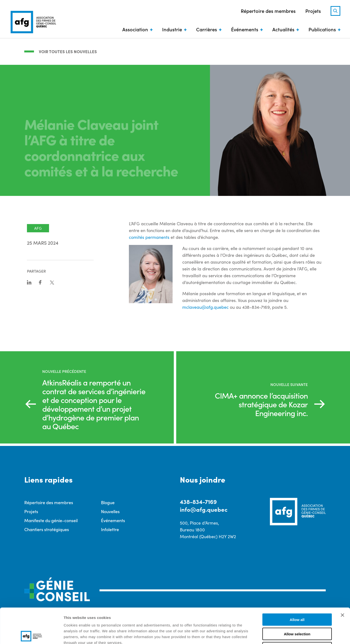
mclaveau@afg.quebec (205, 307)
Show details (255, 634)
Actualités (283, 29)
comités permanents (149, 237)
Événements (245, 29)
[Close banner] (342, 580)
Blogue (108, 502)
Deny (297, 613)
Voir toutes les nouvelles (68, 51)
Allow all (297, 584)
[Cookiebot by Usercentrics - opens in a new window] (31, 635)
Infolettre (110, 529)
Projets (313, 11)
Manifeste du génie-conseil (51, 520)
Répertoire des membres (268, 11)
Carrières (207, 29)
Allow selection (297, 599)
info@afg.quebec (204, 509)
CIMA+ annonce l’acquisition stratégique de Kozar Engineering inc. (261, 404)
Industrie (172, 29)
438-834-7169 (198, 501)
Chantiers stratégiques (47, 529)
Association (135, 29)
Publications (322, 29)
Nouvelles (110, 511)
